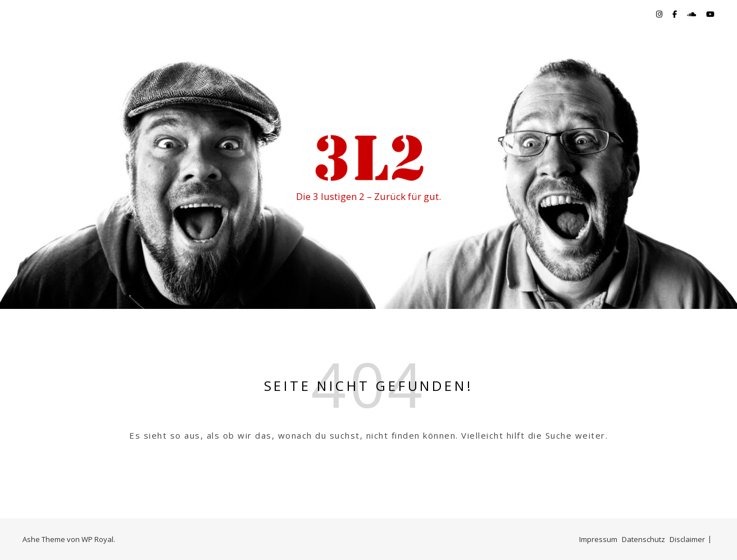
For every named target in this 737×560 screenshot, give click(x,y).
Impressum (598, 539)
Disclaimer (687, 539)
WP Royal (97, 539)
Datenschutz (643, 539)
